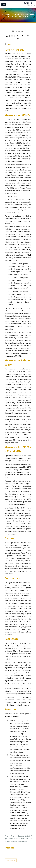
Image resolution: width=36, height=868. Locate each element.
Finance (9, 44)
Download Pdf (11, 860)
